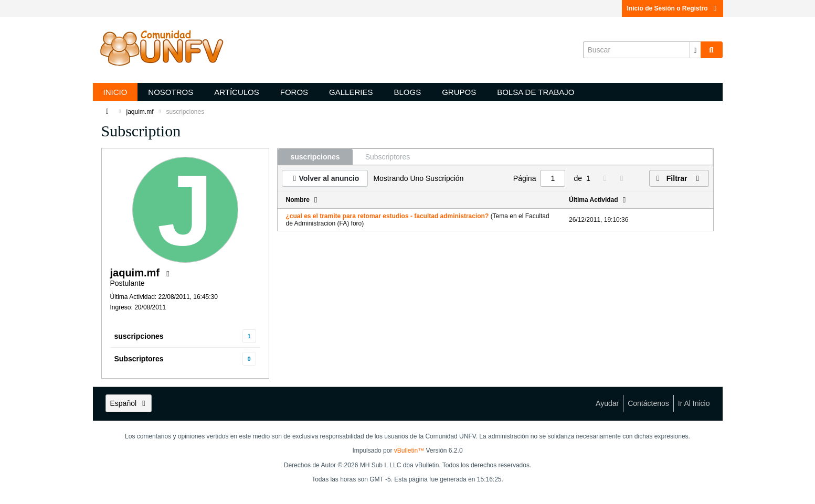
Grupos (459, 92)
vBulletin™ (409, 451)
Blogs (407, 92)
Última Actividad (594, 200)
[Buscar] (642, 50)
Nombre (298, 200)
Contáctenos (648, 403)
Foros (294, 92)
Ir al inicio (694, 403)
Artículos (237, 92)
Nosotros (171, 92)
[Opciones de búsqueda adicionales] (695, 50)
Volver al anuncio (329, 178)
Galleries (351, 92)
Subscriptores (139, 359)
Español (129, 403)
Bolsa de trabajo (536, 92)
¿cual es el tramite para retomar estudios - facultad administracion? (388, 216)
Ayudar (607, 403)
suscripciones (139, 336)
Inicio (115, 92)
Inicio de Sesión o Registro (672, 8)
